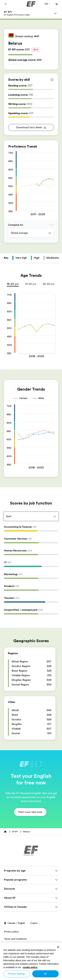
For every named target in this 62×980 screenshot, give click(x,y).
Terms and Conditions (15, 939)
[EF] (31, 4)
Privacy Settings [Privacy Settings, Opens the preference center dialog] (17, 974)
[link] (17, 13)
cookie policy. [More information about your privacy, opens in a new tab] (30, 967)
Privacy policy (11, 932)
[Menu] (55, 13)
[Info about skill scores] (52, 80)
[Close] (58, 947)
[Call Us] (57, 4)
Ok (45, 974)
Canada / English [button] (14, 923)
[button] (6, 4)
